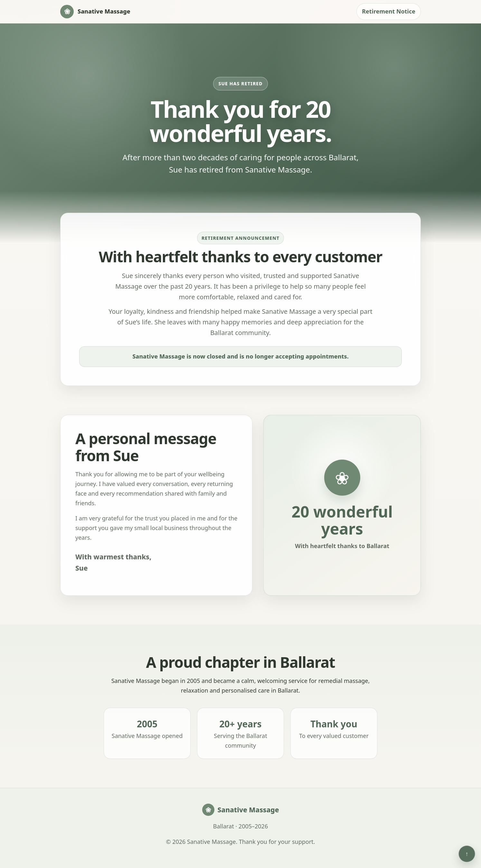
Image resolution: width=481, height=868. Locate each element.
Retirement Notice (389, 11)
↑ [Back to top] (467, 854)
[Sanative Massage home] (95, 12)
